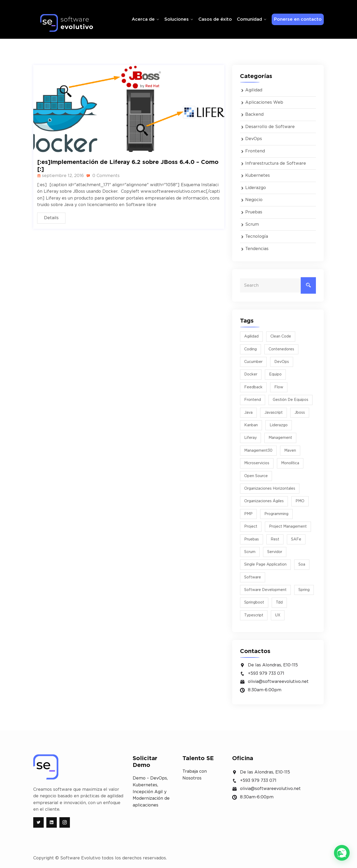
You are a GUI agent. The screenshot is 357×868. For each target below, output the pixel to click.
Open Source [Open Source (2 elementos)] (256, 476)
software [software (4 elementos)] (253, 577)
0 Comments (103, 176)
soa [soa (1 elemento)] (302, 565)
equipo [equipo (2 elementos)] (275, 374)
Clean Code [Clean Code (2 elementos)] (281, 336)
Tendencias (257, 249)
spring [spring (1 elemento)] (304, 590)
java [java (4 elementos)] (248, 413)
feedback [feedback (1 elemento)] (253, 387)
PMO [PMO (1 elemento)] (300, 501)
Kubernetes (258, 175)
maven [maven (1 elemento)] (290, 451)
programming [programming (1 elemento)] (276, 514)
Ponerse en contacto (298, 19)
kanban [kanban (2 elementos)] (251, 425)
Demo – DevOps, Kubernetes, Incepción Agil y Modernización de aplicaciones (151, 792)
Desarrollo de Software (270, 127)
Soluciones (177, 19)
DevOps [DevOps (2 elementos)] (282, 362)
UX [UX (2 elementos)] (278, 615)
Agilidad (254, 90)
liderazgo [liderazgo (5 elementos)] (279, 425)
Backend (254, 114)
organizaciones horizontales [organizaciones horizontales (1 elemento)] (270, 489)
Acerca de (143, 19)
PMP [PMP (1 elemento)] (248, 514)
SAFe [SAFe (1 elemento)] (296, 539)
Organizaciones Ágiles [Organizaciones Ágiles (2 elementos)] (264, 501)
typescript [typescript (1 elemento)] (254, 615)
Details (51, 218)
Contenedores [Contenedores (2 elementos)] (281, 349)
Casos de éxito (215, 19)
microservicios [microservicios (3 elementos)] (257, 463)
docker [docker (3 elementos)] (251, 374)
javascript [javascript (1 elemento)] (274, 413)
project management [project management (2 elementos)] (288, 527)
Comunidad (249, 19)
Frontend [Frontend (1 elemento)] (253, 400)
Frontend (255, 151)
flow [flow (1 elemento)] (279, 387)
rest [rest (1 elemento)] (275, 539)
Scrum (252, 224)
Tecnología (257, 236)
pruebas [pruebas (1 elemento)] (252, 539)
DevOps (254, 139)
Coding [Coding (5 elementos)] (250, 349)
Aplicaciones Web (264, 102)
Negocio (254, 200)
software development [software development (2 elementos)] (265, 590)
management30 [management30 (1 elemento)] (258, 451)
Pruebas (254, 212)
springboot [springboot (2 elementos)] (254, 602)
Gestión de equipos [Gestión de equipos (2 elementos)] (291, 400)
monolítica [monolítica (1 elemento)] (290, 463)
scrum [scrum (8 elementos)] (250, 552)
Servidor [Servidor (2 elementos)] (275, 552)
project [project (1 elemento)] (251, 527)
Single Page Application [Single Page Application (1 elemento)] (265, 565)
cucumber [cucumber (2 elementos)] (253, 362)
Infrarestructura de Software (276, 163)
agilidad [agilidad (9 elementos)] (251, 336)
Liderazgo (256, 188)
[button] (342, 853)
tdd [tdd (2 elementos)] (279, 602)
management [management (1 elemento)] (280, 438)
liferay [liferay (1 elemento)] (250, 438)
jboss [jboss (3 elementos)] (300, 413)
